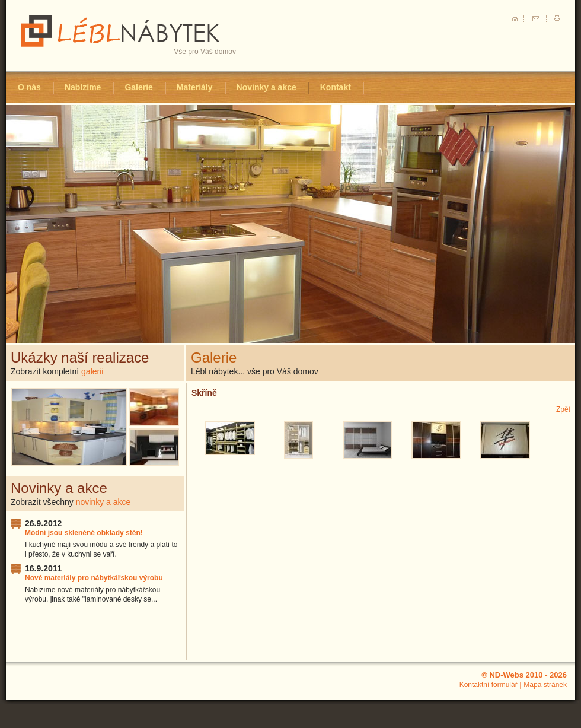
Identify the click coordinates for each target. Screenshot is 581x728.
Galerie (138, 87)
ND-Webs (506, 675)
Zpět (563, 409)
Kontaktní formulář (489, 685)
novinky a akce (103, 502)
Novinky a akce (266, 87)
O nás (29, 87)
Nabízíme (83, 87)
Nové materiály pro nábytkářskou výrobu (94, 578)
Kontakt (336, 87)
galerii (92, 371)
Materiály (195, 87)
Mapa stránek (545, 685)
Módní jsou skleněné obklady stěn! (84, 533)
